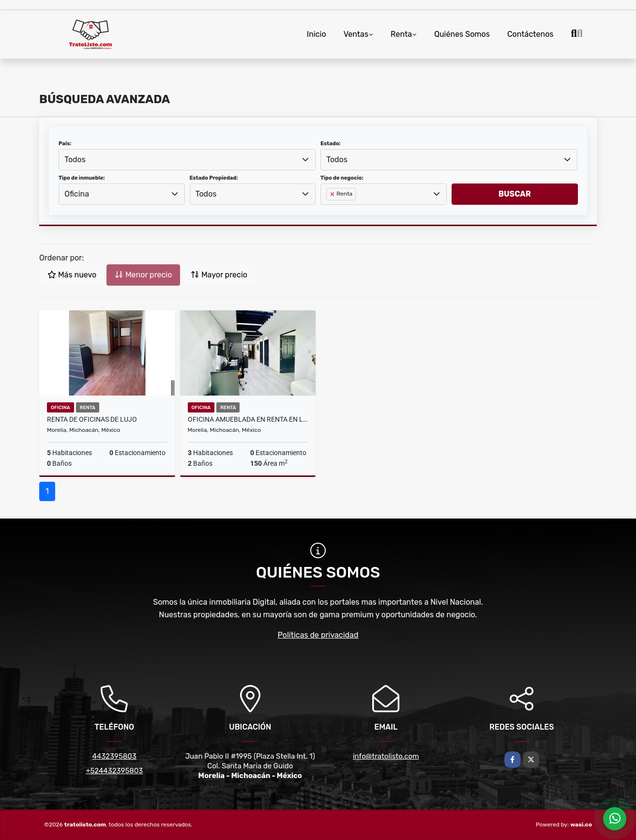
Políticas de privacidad (318, 635)
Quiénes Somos (462, 34)
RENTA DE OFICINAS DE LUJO (92, 419)
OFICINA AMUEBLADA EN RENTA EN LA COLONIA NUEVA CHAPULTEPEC (248, 419)
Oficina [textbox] (77, 194)
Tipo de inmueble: (82, 178)
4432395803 (114, 756)
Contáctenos (530, 34)
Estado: (331, 144)
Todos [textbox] (75, 160)
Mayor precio (219, 275)
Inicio (317, 34)
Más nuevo (72, 275)
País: (65, 144)
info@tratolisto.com (386, 756)
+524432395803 (114, 771)
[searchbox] (329, 210)
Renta (401, 34)
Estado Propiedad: (214, 178)
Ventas (356, 34)
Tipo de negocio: (342, 178)
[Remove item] (333, 194)
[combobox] (187, 160)
